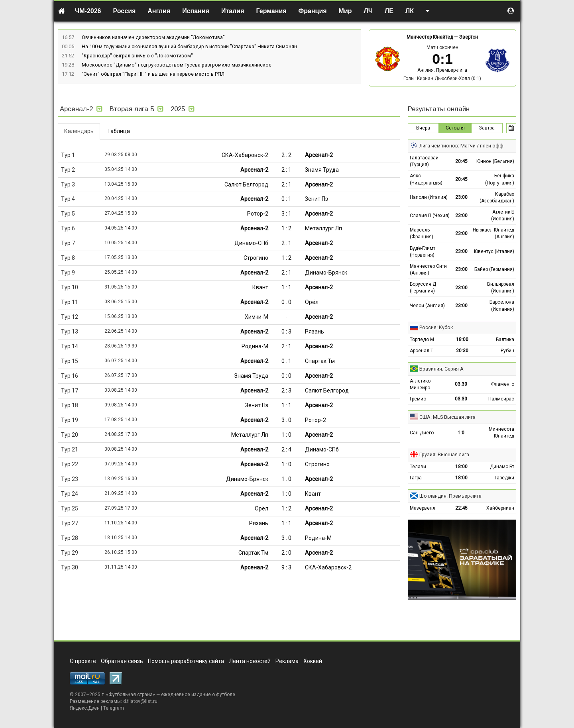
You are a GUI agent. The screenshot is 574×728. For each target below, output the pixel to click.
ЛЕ (389, 11)
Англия (159, 11)
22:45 (461, 508)
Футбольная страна (131, 695)
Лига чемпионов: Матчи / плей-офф (461, 146)
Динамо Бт (502, 467)
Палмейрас (501, 399)
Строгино (256, 258)
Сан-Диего (422, 433)
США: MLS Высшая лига (447, 417)
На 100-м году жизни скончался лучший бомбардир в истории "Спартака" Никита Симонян (189, 46)
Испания (196, 11)
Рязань (315, 332)
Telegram (114, 708)
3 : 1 (286, 214)
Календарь (79, 131)
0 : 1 (286, 199)
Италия (233, 11)
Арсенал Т (422, 351)
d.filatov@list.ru (140, 701)
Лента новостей (250, 661)
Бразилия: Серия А (441, 369)
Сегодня (455, 128)
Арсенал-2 (319, 155)
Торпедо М (422, 339)
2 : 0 (286, 553)
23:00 (461, 197)
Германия (271, 11)
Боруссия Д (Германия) (423, 287)
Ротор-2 (258, 214)
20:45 (461, 161)
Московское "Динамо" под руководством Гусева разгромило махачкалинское (177, 65)
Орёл (312, 302)
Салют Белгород (246, 184)
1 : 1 (286, 287)
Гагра (416, 478)
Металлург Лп (323, 228)
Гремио (418, 399)
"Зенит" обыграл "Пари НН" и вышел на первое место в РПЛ (153, 74)
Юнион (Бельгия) (495, 161)
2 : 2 (286, 155)
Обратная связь (122, 661)
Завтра (487, 128)
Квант (260, 287)
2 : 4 (286, 449)
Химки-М (257, 317)
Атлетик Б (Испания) (503, 215)
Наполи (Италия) (429, 197)
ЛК (410, 11)
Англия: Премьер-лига (442, 70)
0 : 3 (286, 332)
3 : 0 (286, 420)
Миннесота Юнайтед (501, 433)
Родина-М (255, 346)
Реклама (287, 661)
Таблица (119, 131)
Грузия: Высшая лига (444, 454)
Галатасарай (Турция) (424, 161)
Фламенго (502, 384)
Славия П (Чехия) (430, 216)
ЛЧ (368, 11)
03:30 (461, 384)
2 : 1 (286, 170)
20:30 (462, 351)
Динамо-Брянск (326, 273)
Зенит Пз (316, 199)
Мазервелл (423, 508)
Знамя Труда (322, 170)
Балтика (505, 339)
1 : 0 (286, 435)
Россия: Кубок (436, 327)
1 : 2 (286, 228)
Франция (313, 11)
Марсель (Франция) (422, 233)
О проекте (83, 661)
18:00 (462, 339)
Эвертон (468, 37)
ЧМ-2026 (88, 11)
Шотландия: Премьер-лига (450, 496)
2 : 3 (286, 390)
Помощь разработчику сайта (186, 661)
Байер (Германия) (494, 269)
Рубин (507, 351)
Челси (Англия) (427, 306)
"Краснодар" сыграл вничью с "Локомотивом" (137, 56)
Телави (418, 467)
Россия (125, 11)
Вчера (423, 128)
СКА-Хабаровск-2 (245, 155)
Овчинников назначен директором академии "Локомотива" (153, 37)
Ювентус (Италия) (494, 251)
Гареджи (504, 478)
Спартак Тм (320, 361)
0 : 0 (286, 302)
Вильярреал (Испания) (501, 287)
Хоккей (313, 661)
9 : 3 (286, 567)
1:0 (461, 433)
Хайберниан (500, 508)
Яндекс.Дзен (85, 708)
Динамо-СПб (251, 243)
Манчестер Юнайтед (430, 37)
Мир (345, 11)
